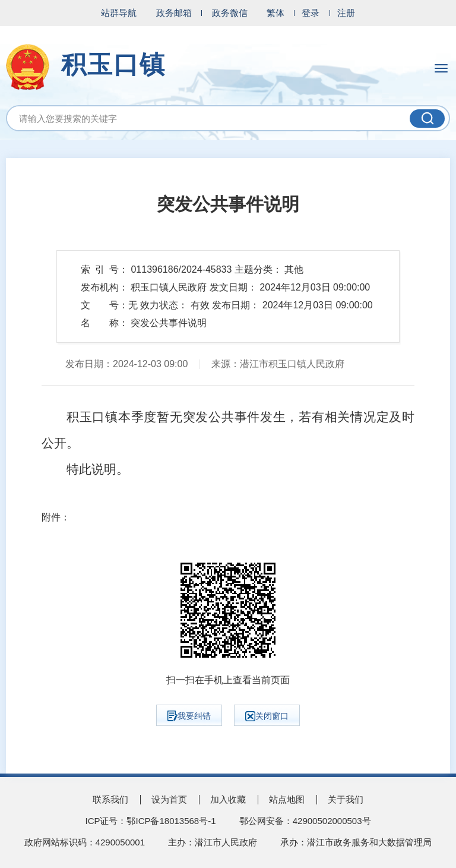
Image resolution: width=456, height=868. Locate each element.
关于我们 (346, 799)
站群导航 (119, 13)
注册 (346, 13)
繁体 (275, 13)
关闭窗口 (267, 716)
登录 (311, 13)
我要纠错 (189, 716)
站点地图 (287, 799)
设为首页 (169, 799)
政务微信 (230, 13)
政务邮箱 (174, 13)
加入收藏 (228, 799)
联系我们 (110, 799)
